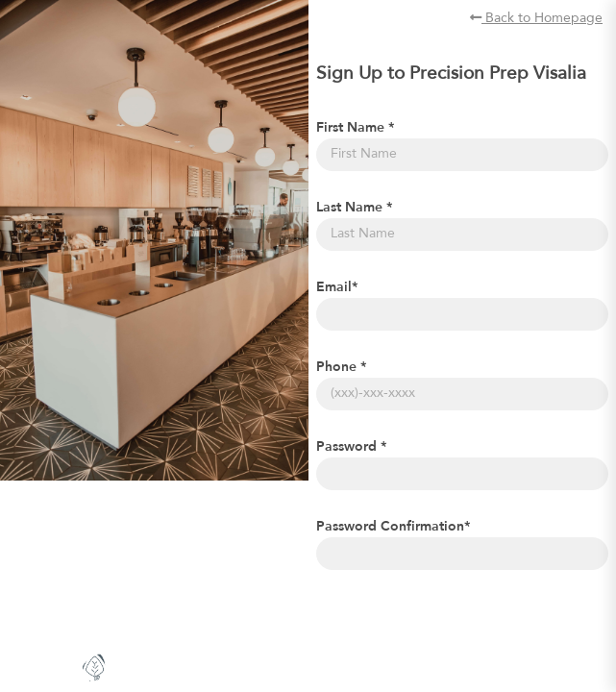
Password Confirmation (393, 527)
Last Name (354, 208)
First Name (355, 128)
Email (337, 287)
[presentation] (462, 622)
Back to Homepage (536, 18)
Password (351, 447)
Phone (341, 367)
